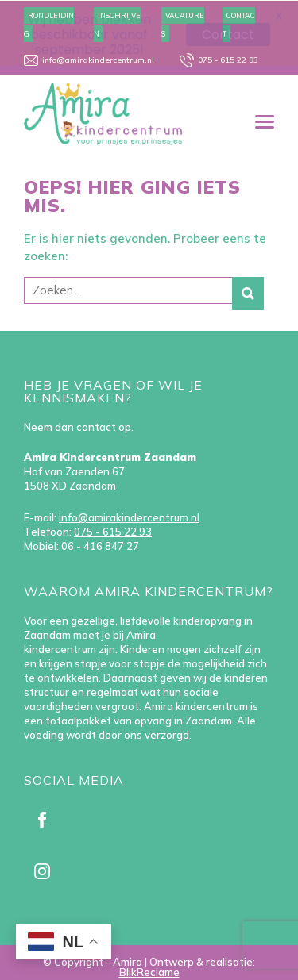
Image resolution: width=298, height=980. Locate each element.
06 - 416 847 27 (100, 545)
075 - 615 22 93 (113, 531)
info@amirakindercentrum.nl (129, 517)
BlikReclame (149, 971)
